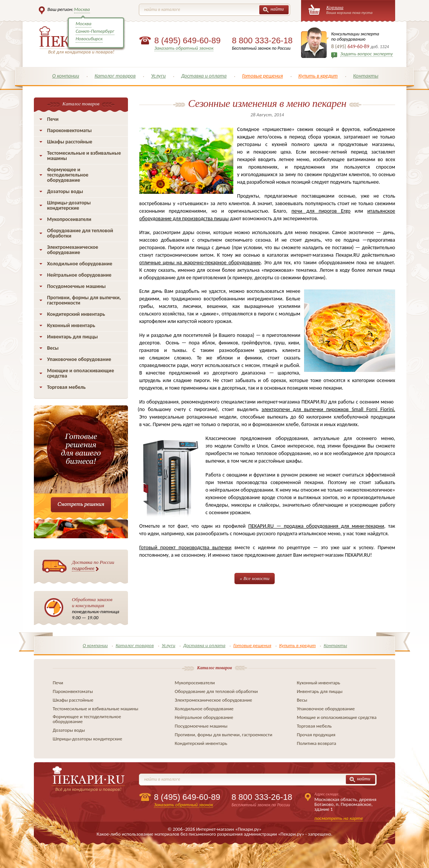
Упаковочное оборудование (79, 359)
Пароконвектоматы (69, 130)
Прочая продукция (316, 735)
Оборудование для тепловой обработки (80, 233)
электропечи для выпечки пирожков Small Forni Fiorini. (328, 409)
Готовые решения (262, 76)
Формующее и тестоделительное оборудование (68, 175)
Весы (53, 348)
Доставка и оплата (204, 76)
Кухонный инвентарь (71, 325)
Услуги (158, 76)
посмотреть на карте (339, 818)
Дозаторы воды (65, 191)
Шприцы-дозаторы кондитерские (69, 205)
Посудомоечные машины (76, 286)
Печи (53, 119)
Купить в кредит (318, 76)
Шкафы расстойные (70, 142)
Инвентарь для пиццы (72, 337)
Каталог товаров (115, 76)
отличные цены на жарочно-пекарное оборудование (200, 263)
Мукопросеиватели (69, 219)
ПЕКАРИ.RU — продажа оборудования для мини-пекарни (316, 526)
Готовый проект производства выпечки (185, 547)
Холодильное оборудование (80, 264)
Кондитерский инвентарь (76, 314)
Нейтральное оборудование (79, 275)
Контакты (366, 76)
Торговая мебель (66, 387)
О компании (66, 76)
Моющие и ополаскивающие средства (81, 373)
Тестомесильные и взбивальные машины (84, 156)
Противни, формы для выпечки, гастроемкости (84, 300)
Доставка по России (93, 565)
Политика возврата (317, 743)
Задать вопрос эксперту (367, 54)
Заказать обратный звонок (184, 48)
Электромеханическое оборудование (73, 250)
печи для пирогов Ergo (321, 211)
